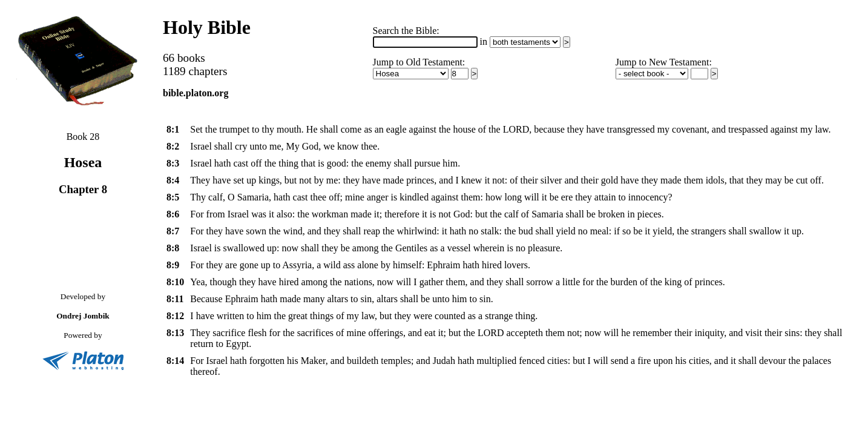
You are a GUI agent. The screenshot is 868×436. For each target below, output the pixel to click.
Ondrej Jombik (83, 316)
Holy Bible (207, 27)
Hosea (83, 162)
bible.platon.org (196, 93)
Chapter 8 (83, 189)
